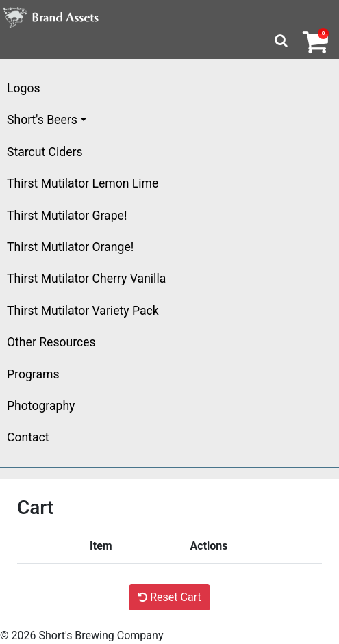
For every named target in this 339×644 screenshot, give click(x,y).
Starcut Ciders (45, 152)
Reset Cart (169, 597)
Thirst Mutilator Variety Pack (83, 311)
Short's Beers (42, 120)
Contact (28, 437)
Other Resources (51, 342)
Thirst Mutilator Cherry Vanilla (86, 279)
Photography (41, 406)
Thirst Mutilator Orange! (70, 247)
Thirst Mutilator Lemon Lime (83, 183)
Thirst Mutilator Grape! (67, 216)
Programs (33, 374)
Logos (24, 88)
